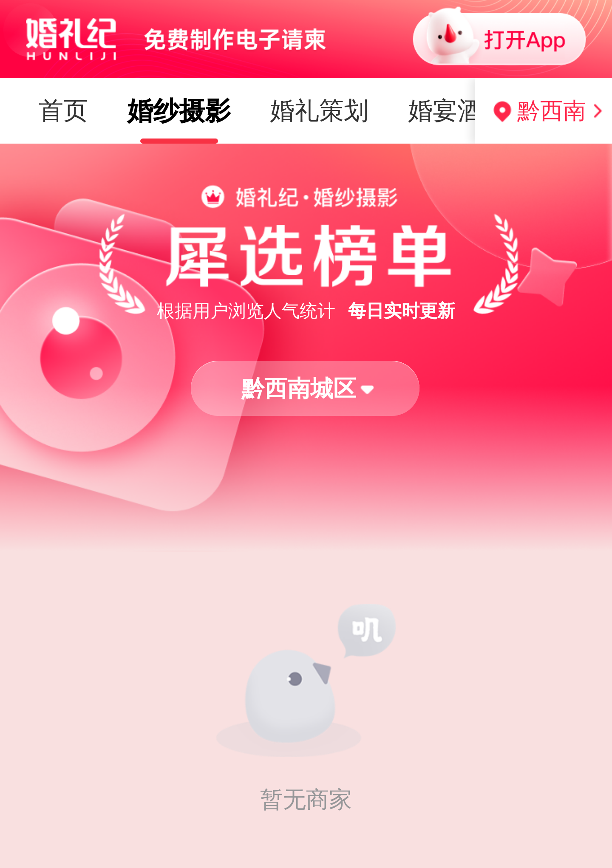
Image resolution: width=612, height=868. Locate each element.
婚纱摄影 (58, 111)
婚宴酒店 (337, 110)
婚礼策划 (198, 110)
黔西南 (552, 110)
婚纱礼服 (474, 110)
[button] (305, 389)
